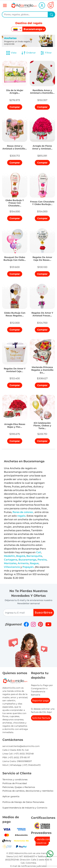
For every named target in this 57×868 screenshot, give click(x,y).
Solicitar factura (41, 718)
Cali (39, 552)
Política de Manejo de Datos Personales (23, 802)
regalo (21, 516)
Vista (11, 53)
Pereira (42, 560)
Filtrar (46, 53)
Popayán (28, 567)
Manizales (10, 563)
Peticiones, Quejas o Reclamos (19, 787)
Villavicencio (12, 567)
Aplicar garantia (11, 796)
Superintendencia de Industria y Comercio (25, 808)
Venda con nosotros (43, 841)
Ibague (34, 563)
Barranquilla (34, 556)
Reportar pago (41, 701)
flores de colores (23, 512)
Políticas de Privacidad (15, 783)
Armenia (23, 563)
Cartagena (11, 560)
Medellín (9, 556)
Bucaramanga (27, 560)
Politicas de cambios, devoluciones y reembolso (28, 791)
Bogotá (21, 556)
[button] (15, 91)
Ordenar (28, 53)
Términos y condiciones (15, 780)
